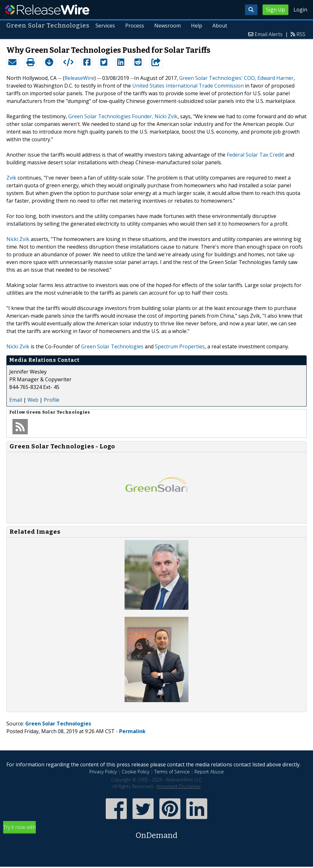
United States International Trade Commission (188, 86)
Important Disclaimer (179, 786)
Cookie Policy (136, 772)
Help (197, 26)
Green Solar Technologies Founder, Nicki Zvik (123, 116)
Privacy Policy (103, 772)
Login (300, 10)
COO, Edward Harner (269, 78)
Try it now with (156, 832)
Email (16, 400)
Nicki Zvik (18, 239)
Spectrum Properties (180, 346)
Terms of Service (172, 772)
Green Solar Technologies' (211, 78)
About (220, 26)
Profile (52, 400)
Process (135, 26)
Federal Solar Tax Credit (255, 155)
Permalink (132, 731)
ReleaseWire (47, 10)
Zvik (11, 178)
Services (105, 26)
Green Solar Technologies (112, 346)
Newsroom (168, 26)
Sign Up (275, 10)
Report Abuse (209, 772)
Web (33, 400)
